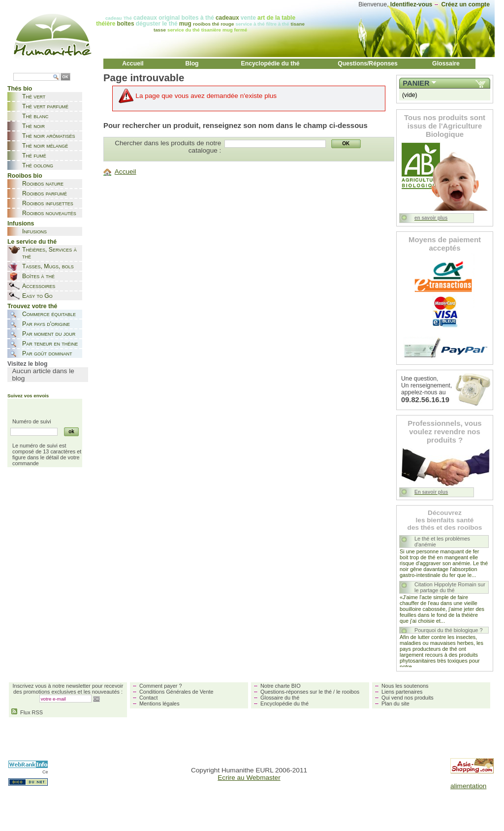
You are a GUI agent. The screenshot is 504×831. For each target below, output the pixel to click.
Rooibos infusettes (48, 203)
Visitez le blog (27, 364)
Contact (148, 698)
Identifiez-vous (411, 4)
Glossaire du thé (280, 698)
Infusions (34, 231)
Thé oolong (38, 165)
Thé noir (33, 126)
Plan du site (395, 703)
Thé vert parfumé (45, 106)
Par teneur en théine (50, 344)
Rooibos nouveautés (49, 213)
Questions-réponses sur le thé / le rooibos (310, 692)
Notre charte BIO (281, 686)
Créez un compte (465, 4)
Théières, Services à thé (49, 253)
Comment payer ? (160, 686)
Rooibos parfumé (45, 193)
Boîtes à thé (38, 276)
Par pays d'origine (46, 324)
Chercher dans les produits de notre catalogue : (168, 147)
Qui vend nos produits (408, 698)
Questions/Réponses (368, 64)
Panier (416, 83)
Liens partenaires (402, 692)
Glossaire (446, 64)
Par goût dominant (47, 353)
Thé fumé (34, 156)
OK (65, 77)
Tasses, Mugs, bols (48, 266)
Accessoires (39, 286)
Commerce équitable (49, 314)
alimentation (468, 786)
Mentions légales (159, 703)
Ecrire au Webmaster (249, 778)
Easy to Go (37, 296)
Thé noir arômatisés (49, 136)
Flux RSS (27, 712)
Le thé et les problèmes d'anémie (442, 542)
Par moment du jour (49, 334)
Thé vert (34, 96)
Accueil (133, 64)
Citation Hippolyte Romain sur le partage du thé (450, 587)
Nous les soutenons (405, 686)
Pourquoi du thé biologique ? (448, 630)
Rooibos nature (43, 184)
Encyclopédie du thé (270, 64)
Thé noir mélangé (45, 146)
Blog (192, 64)
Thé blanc (35, 116)
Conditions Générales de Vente (176, 692)
